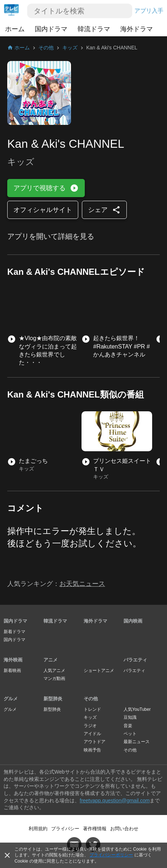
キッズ (90, 717)
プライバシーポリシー (111, 855)
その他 (91, 699)
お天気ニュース (82, 584)
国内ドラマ (51, 29)
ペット (130, 734)
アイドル (92, 734)
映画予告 (92, 750)
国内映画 (133, 621)
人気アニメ (54, 671)
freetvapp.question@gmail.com (115, 800)
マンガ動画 (54, 678)
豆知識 (130, 717)
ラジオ (90, 726)
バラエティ (135, 660)
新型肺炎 (53, 699)
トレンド (92, 709)
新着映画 (12, 671)
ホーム (15, 29)
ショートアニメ (99, 671)
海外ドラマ (137, 29)
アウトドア (95, 742)
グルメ (11, 699)
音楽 (128, 726)
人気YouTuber (137, 709)
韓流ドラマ (94, 29)
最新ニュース (137, 742)
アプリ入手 (149, 11)
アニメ (51, 660)
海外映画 (13, 660)
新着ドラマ (14, 632)
